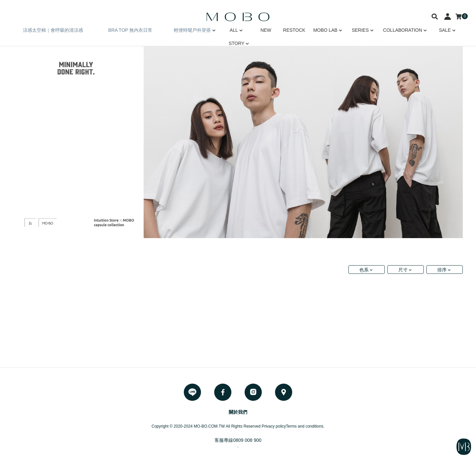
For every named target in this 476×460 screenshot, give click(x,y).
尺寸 (403, 270)
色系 (364, 270)
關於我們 (238, 412)
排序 (442, 270)
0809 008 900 (247, 440)
